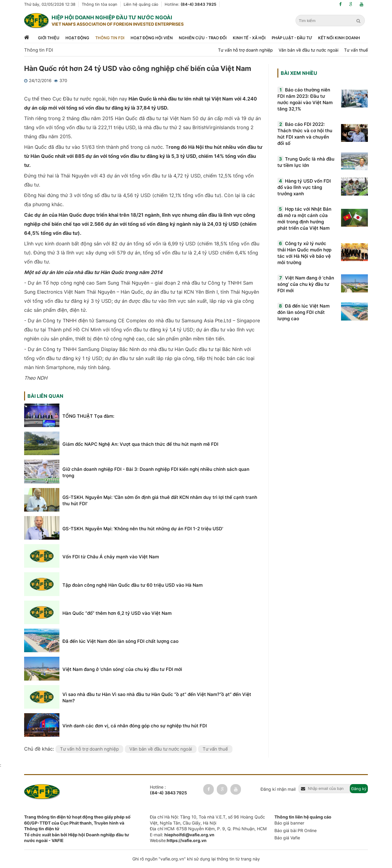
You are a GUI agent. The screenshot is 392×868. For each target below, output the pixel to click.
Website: (178, 840)
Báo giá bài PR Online (296, 830)
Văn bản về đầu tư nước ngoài (308, 50)
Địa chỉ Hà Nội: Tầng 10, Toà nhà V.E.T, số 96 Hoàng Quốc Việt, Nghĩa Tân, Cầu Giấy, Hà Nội (207, 820)
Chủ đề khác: (40, 749)
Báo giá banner (289, 823)
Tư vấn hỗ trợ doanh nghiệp (245, 50)
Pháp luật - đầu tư (292, 38)
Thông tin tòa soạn (100, 4)
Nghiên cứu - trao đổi (203, 38)
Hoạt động (77, 38)
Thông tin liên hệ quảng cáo (303, 817)
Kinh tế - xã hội (249, 38)
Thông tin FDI (110, 38)
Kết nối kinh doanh (339, 38)
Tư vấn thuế (356, 50)
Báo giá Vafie (287, 838)
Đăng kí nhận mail (278, 789)
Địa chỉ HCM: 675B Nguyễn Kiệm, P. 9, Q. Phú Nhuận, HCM (208, 829)
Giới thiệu (49, 38)
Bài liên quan (45, 396)
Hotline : (168, 790)
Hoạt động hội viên (152, 38)
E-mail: (182, 835)
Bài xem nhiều (299, 73)
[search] (359, 21)
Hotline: (190, 4)
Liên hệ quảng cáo (141, 4)
